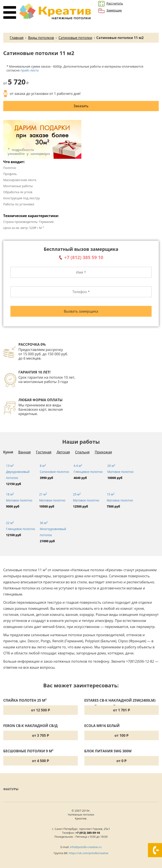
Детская (63, 452)
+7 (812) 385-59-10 (88, 833)
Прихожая (103, 452)
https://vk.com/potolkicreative (89, 853)
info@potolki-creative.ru (86, 847)
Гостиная (44, 452)
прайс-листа (30, 70)
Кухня (8, 452)
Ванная (24, 452)
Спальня (82, 452)
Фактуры (11, 789)
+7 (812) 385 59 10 (84, 257)
